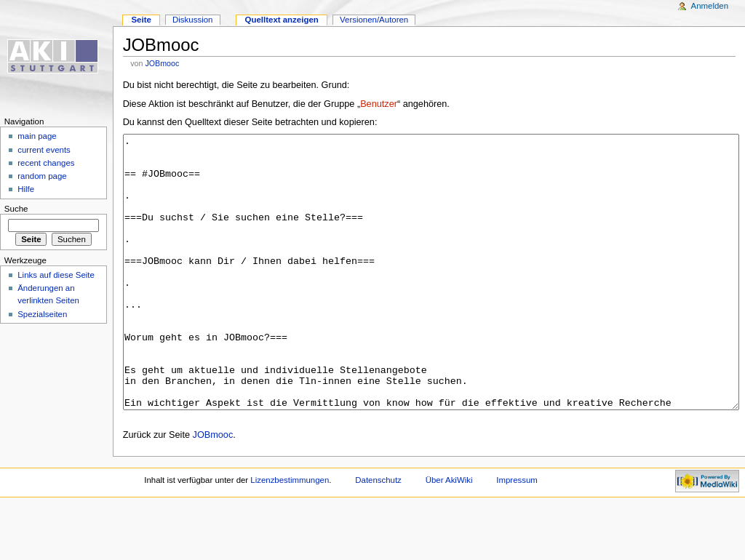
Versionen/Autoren (374, 20)
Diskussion (192, 20)
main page (37, 136)
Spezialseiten (42, 314)
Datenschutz (378, 535)
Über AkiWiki (449, 535)
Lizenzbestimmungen (290, 535)
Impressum (517, 535)
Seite (141, 20)
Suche (16, 209)
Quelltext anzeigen (282, 20)
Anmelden (710, 6)
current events (44, 150)
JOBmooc (162, 63)
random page (42, 176)
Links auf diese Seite (56, 275)
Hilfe (26, 189)
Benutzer (379, 104)
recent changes (46, 163)
